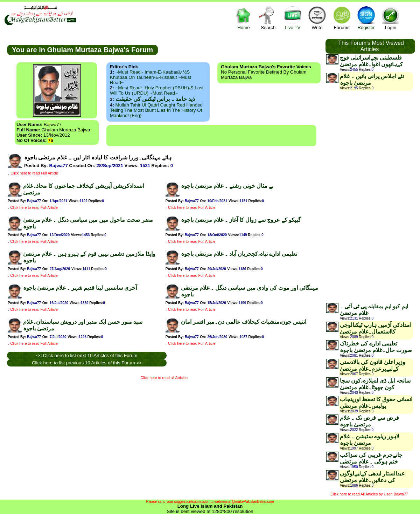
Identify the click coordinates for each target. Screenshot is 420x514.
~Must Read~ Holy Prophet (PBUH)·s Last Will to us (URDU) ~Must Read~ (157, 90)
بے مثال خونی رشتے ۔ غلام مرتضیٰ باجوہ (227, 186)
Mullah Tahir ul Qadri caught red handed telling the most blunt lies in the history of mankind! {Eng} (156, 110)
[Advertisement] (211, 136)
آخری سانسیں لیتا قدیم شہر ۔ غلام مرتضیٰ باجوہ (80, 288)
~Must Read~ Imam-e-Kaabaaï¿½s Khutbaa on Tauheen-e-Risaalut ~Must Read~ (150, 77)
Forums (342, 18)
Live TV (293, 18)
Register (366, 18)
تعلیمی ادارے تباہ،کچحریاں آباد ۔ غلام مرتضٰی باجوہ (239, 254)
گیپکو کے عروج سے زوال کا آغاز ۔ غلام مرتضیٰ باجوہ (241, 220)
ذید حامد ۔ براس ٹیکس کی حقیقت (155, 99)
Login (391, 18)
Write (317, 18)
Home (244, 18)
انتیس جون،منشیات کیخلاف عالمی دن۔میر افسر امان (244, 322)
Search (268, 18)
